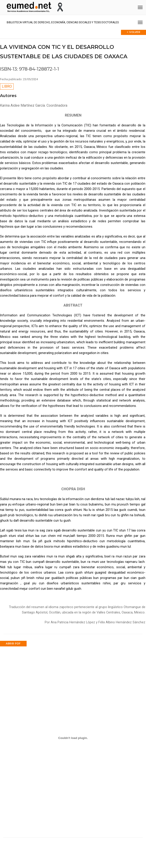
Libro (7, 86)
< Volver (133, 32)
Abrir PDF (13, 643)
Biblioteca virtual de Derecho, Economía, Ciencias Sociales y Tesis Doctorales (63, 22)
